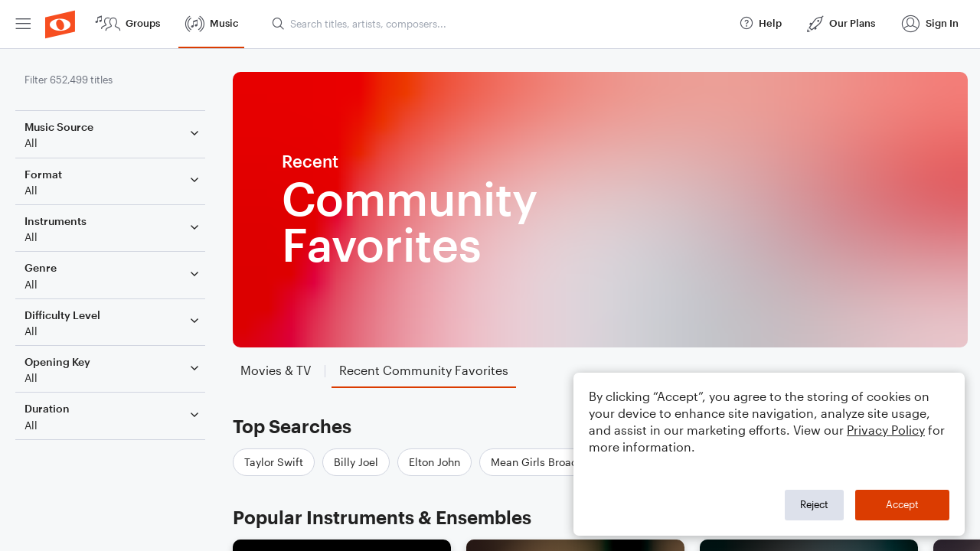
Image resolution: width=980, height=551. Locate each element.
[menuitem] (23, 24)
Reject (814, 504)
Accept (902, 504)
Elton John (434, 462)
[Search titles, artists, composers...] (498, 24)
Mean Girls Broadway (544, 462)
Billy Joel (356, 462)
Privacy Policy (886, 430)
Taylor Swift (274, 462)
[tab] (276, 371)
